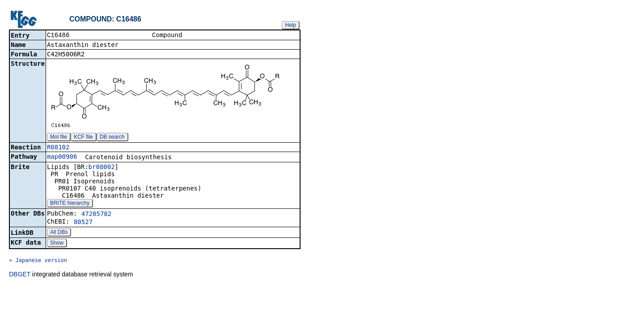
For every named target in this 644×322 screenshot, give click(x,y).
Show (57, 244)
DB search (112, 138)
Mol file (59, 138)
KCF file (83, 138)
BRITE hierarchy (70, 204)
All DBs (59, 233)
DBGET (20, 275)
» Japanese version (38, 261)
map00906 (62, 157)
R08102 (58, 148)
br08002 (102, 168)
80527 (83, 223)
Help (290, 25)
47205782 (96, 215)
